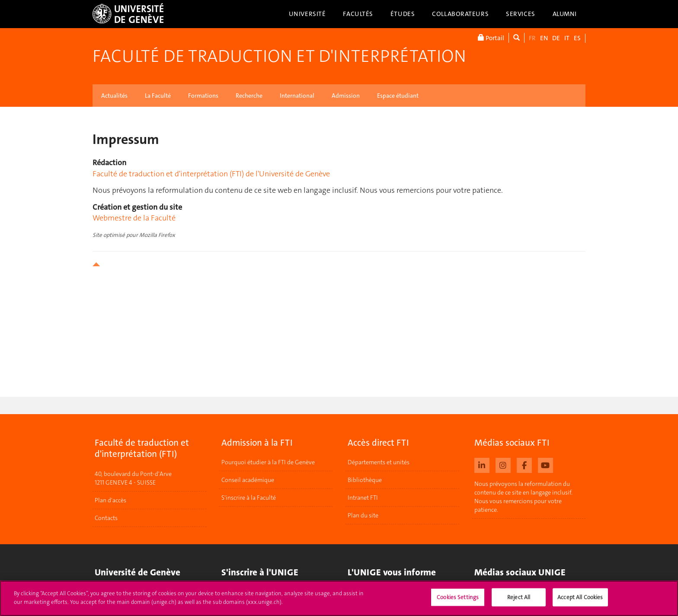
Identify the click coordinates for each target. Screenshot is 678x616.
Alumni (565, 14)
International (297, 96)
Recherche (249, 96)
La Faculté (158, 96)
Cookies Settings (458, 601)
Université (307, 14)
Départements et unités (379, 462)
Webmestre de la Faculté (134, 218)
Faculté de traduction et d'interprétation (279, 56)
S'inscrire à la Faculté (249, 498)
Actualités (114, 96)
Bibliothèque (365, 480)
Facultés (358, 14)
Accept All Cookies (580, 601)
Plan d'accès (110, 500)
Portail (491, 38)
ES (577, 38)
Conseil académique (248, 480)
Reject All (519, 601)
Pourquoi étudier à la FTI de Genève (268, 462)
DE (556, 38)
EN (544, 38)
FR (532, 38)
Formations (203, 96)
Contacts (106, 518)
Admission (346, 96)
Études (403, 14)
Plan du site (363, 515)
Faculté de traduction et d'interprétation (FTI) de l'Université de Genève (211, 174)
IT (567, 38)
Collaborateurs (460, 14)
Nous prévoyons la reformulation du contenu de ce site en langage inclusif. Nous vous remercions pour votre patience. (523, 497)
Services (521, 14)
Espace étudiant (398, 96)
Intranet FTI (363, 498)
